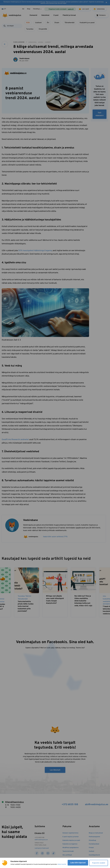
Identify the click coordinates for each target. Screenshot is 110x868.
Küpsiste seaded (99, 863)
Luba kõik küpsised (78, 863)
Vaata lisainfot (62, 864)
